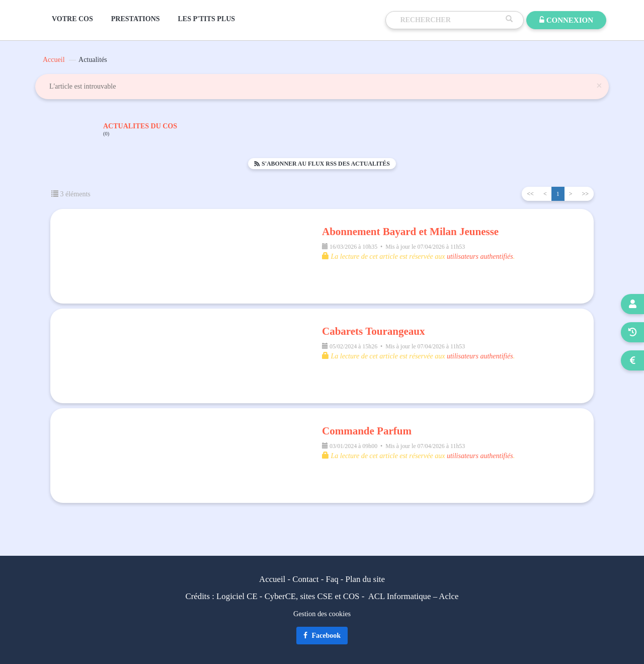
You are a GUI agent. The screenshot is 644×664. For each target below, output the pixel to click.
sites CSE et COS (330, 596)
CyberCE (280, 596)
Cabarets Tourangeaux (373, 331)
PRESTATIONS (136, 19)
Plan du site (365, 579)
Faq (332, 579)
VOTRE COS (72, 19)
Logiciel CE (237, 596)
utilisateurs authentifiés (480, 256)
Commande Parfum (367, 431)
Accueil (54, 60)
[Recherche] (450, 20)
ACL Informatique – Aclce (414, 596)
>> (585, 194)
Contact (305, 579)
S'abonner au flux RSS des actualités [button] (322, 164)
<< (530, 194)
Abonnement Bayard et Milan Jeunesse (410, 232)
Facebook (322, 636)
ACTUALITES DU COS (140, 130)
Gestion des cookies (322, 614)
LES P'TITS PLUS (207, 19)
